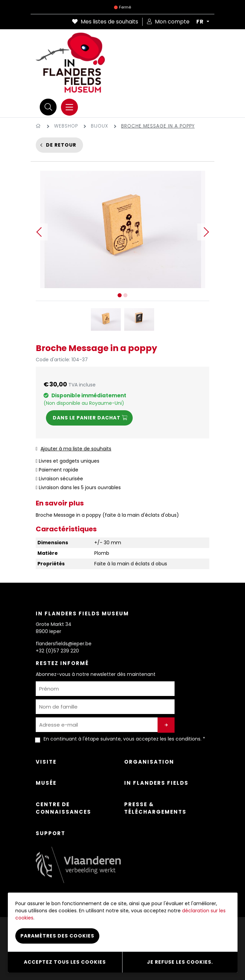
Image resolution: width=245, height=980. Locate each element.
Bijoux (100, 126)
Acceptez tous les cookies (65, 962)
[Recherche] (48, 107)
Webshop (66, 126)
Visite (46, 762)
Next (206, 232)
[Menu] (69, 107)
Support (51, 833)
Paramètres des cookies (57, 936)
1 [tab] (120, 295)
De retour (61, 145)
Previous (39, 232)
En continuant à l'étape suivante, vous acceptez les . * (124, 739)
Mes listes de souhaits (105, 22)
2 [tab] (126, 295)
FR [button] (201, 22)
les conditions (184, 739)
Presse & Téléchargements (155, 808)
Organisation (149, 762)
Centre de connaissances (63, 808)
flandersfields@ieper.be (64, 644)
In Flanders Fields (156, 783)
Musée (46, 783)
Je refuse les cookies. (180, 962)
